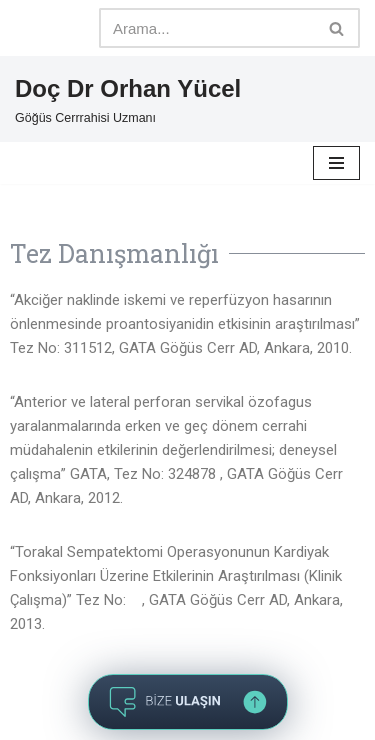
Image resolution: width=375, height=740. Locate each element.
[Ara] (207, 28)
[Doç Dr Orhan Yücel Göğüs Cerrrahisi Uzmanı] (128, 99)
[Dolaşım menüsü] (336, 163)
